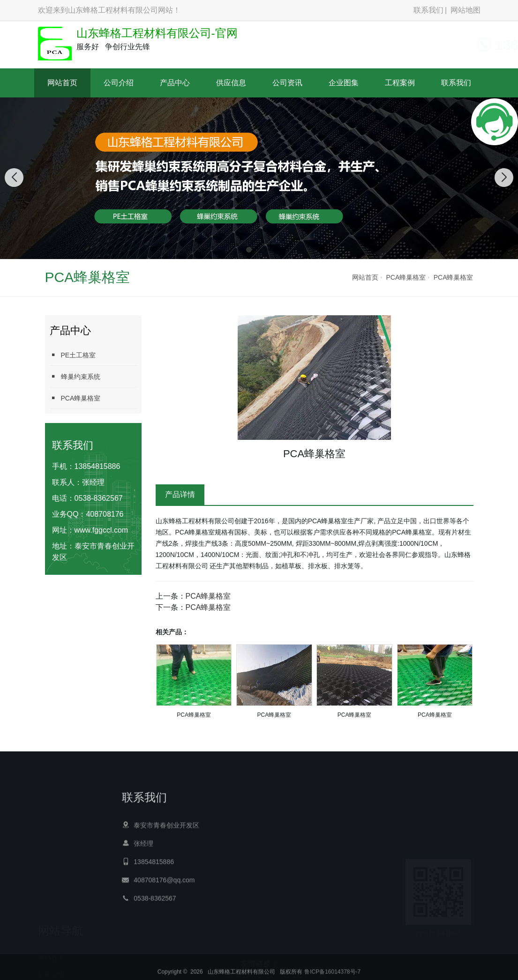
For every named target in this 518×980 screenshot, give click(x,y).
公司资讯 (287, 83)
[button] (249, 250)
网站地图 (465, 10)
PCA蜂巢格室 (406, 277)
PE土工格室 (73, 355)
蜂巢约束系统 (75, 376)
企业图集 (344, 83)
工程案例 (400, 83)
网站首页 (62, 83)
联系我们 (428, 10)
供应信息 (231, 83)
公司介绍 (119, 83)
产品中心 (175, 83)
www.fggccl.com (101, 530)
